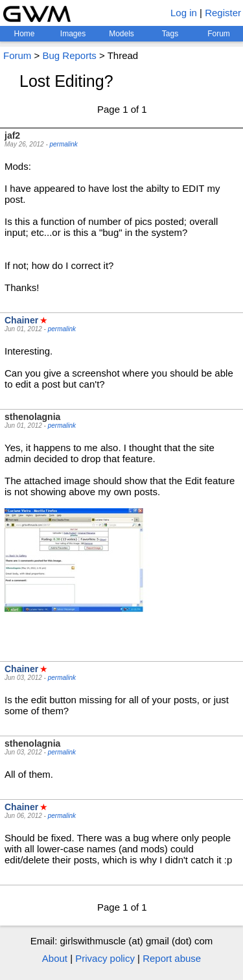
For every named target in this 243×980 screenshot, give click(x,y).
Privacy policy (105, 958)
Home (24, 34)
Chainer (21, 320)
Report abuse (172, 958)
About (55, 958)
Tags (170, 34)
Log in (184, 13)
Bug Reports (69, 55)
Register (223, 13)
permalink (64, 144)
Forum (219, 34)
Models (121, 34)
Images (73, 34)
